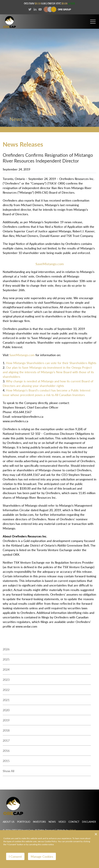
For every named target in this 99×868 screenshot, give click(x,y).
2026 (6, 649)
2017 (6, 740)
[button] (93, 20)
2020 (6, 710)
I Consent (15, 856)
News (52, 822)
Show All (8, 771)
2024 (6, 669)
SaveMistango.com (50, 264)
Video (62, 822)
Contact (74, 822)
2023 (6, 680)
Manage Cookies (42, 856)
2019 (6, 720)
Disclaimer (89, 822)
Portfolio (24, 822)
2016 (6, 751)
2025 (6, 659)
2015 (6, 761)
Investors (39, 822)
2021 (6, 700)
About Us (9, 822)
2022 (6, 690)
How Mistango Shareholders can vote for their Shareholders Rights (51, 363)
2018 (6, 730)
